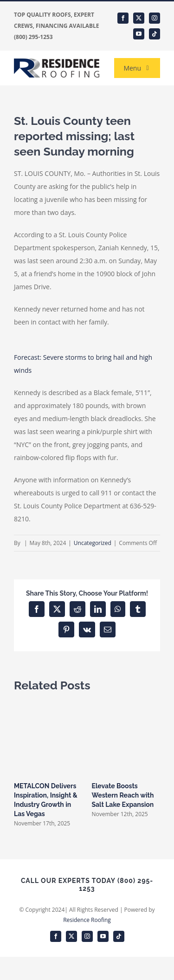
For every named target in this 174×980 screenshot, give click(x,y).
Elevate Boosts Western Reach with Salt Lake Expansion (123, 795)
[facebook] (123, 18)
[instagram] (155, 18)
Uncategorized (93, 543)
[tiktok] (155, 34)
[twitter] (139, 18)
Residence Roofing (87, 920)
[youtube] (139, 34)
